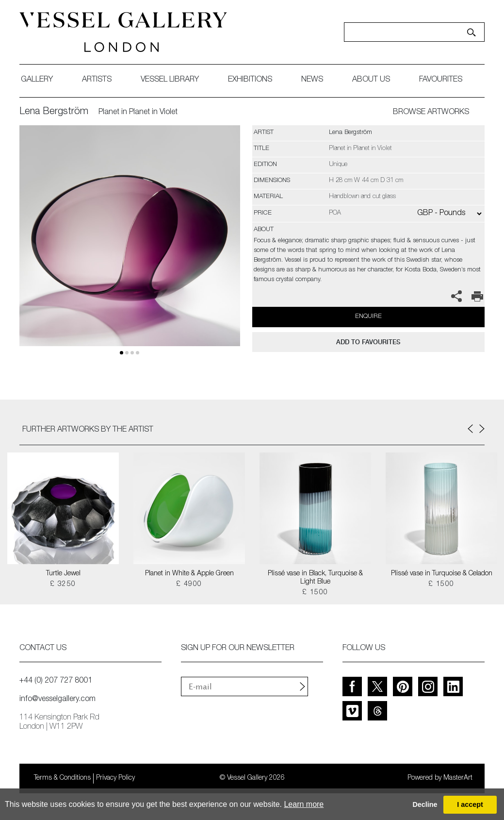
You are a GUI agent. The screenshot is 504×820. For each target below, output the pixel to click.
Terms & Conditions (62, 778)
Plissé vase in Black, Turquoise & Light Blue (315, 578)
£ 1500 (315, 593)
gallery (37, 80)
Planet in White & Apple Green (189, 574)
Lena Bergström (54, 112)
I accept (470, 804)
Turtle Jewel (63, 574)
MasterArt (458, 778)
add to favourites (368, 342)
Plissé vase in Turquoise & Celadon (442, 574)
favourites (441, 80)
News (312, 80)
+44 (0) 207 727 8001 (56, 681)
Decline (425, 804)
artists (97, 80)
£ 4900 (189, 585)
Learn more (304, 804)
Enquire (368, 317)
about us (371, 80)
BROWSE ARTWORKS (431, 113)
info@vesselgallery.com (57, 700)
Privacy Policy (115, 778)
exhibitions (250, 80)
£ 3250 (63, 585)
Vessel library (170, 80)
